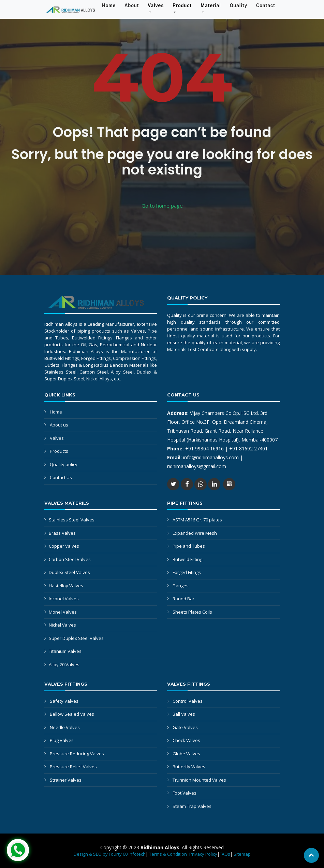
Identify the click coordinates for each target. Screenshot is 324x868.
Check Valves (186, 740)
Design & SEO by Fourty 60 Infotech (110, 854)
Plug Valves (62, 740)
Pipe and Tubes (189, 546)
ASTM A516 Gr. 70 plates (197, 520)
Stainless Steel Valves (72, 520)
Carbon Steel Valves (70, 559)
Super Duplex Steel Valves (76, 638)
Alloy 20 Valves (64, 664)
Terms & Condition (168, 854)
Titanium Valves (65, 651)
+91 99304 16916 (204, 449)
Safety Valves (64, 701)
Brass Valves (62, 533)
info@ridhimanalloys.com (212, 457)
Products (59, 451)
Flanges (181, 586)
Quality (239, 6)
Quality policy (64, 464)
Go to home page (162, 206)
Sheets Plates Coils (192, 612)
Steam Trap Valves (192, 806)
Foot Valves (185, 793)
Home (111, 5)
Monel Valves (63, 612)
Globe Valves (186, 754)
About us (59, 425)
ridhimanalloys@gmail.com (197, 466)
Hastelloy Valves (66, 586)
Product (182, 6)
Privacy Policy (203, 854)
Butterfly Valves (189, 767)
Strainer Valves (66, 780)
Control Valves (188, 701)
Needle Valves (65, 727)
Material (211, 6)
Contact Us (61, 477)
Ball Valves (184, 714)
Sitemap (242, 854)
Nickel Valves (62, 625)
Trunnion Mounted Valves (199, 780)
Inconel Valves (64, 599)
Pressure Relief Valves (73, 767)
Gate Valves (185, 727)
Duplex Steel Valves (69, 572)
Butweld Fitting (187, 559)
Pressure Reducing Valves (77, 754)
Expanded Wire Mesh (195, 533)
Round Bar (183, 599)
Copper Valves (64, 546)
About (134, 5)
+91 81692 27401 (248, 449)
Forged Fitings (187, 572)
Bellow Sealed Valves (72, 714)
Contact (266, 6)
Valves (156, 6)
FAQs (225, 854)
